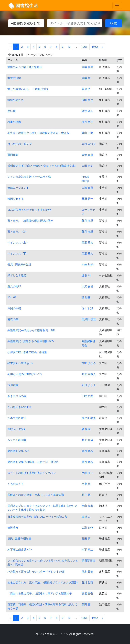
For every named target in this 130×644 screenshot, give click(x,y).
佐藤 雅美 (87, 67)
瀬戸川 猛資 (89, 418)
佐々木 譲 (87, 308)
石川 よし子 (89, 385)
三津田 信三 (89, 319)
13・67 (12, 297)
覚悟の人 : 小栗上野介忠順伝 (25, 67)
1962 (95, 47)
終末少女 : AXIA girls (20, 363)
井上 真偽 (87, 440)
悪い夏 (12, 111)
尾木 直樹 (87, 571)
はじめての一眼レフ (20, 144)
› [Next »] (102, 47)
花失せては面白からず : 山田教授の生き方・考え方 (38, 133)
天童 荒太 (87, 242)
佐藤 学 (86, 78)
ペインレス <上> (17, 242)
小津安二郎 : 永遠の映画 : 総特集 (27, 352)
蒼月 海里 (87, 221)
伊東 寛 (86, 484)
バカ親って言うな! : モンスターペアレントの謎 (36, 571)
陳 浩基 (86, 297)
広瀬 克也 (87, 528)
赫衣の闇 (13, 319)
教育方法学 (14, 78)
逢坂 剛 (86, 275)
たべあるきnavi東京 (20, 407)
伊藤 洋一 (87, 473)
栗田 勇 (86, 539)
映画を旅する (16, 199)
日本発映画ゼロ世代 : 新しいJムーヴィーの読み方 (37, 517)
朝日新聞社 (88, 560)
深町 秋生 (87, 100)
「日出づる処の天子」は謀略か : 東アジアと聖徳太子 (40, 593)
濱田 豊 (86, 604)
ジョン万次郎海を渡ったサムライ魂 (29, 177)
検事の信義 (14, 122)
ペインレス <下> (17, 253)
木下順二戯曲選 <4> (20, 550)
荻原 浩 (86, 89)
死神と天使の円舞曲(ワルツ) (25, 374)
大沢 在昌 (87, 155)
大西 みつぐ (89, 144)
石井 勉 (86, 495)
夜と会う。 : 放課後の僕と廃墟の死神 (30, 221)
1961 (84, 47)
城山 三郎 (87, 133)
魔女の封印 (14, 286)
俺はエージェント (18, 188)
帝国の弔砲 (14, 308)
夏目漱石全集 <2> (18, 451)
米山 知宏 (87, 506)
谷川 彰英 (87, 582)
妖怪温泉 (13, 528)
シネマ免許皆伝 (17, 418)
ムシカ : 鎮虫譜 (17, 440)
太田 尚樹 (87, 166)
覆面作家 (13, 155)
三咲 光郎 (87, 396)
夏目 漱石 (87, 451)
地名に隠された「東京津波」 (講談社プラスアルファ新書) (42, 582)
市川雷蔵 (13, 385)
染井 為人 (87, 111)
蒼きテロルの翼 (17, 396)
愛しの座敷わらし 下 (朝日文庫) (28, 89)
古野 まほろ (89, 363)
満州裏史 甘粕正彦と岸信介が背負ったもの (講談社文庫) (41, 166)
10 (69, 47)
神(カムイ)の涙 (16, 429)
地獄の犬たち (16, 100)
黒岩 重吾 (87, 593)
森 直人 (86, 517)
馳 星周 (86, 429)
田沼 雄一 (87, 199)
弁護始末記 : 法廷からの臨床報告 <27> (31, 341)
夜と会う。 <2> (17, 231)
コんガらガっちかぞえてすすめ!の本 (29, 210)
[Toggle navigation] (117, 6)
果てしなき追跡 (17, 275)
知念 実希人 (89, 374)
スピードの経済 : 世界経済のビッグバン (32, 473)
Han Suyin (88, 264)
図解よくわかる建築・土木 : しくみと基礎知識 (36, 495)
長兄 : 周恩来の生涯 (19, 264)
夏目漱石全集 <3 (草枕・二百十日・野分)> (33, 462)
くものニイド (16, 484)
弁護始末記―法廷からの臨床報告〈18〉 (32, 330)
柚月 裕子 (87, 122)
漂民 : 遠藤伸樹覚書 (19, 539)
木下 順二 (87, 550)
